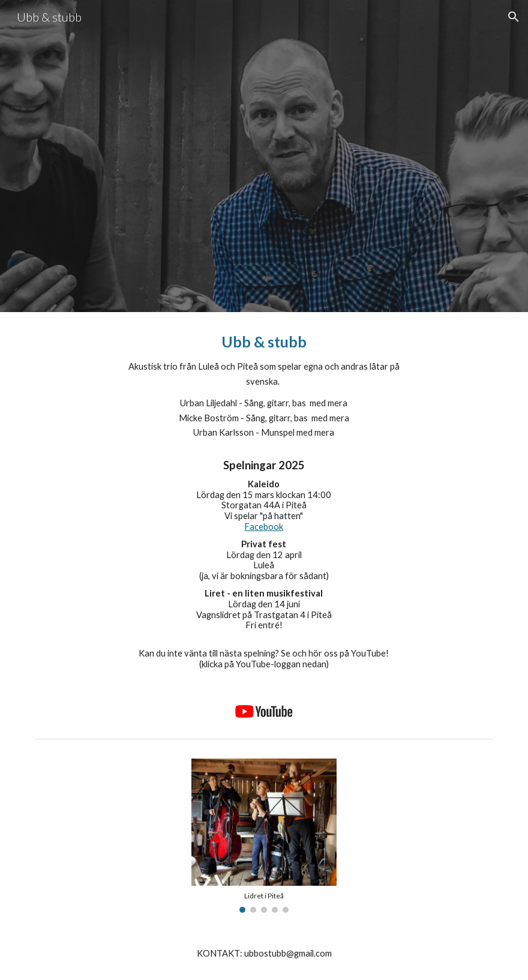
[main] (264, 501)
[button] (514, 17)
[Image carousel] (264, 836)
